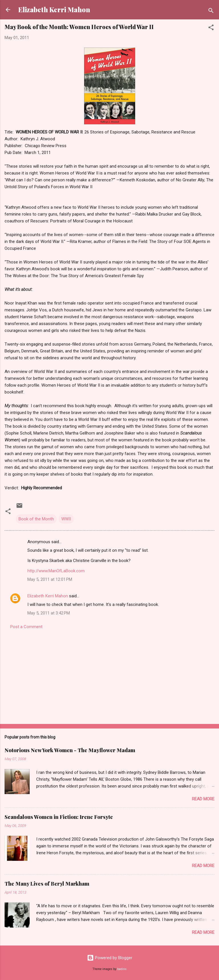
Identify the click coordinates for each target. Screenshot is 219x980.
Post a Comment (26, 627)
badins (122, 969)
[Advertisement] (109, 675)
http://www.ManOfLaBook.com (56, 571)
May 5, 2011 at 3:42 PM (49, 613)
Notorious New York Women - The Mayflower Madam (70, 750)
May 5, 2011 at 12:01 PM (50, 579)
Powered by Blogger (110, 958)
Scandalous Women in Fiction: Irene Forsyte (59, 817)
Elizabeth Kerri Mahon (54, 10)
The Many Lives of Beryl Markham (47, 884)
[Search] (211, 12)
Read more (203, 799)
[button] (211, 28)
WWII (66, 519)
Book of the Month (36, 519)
